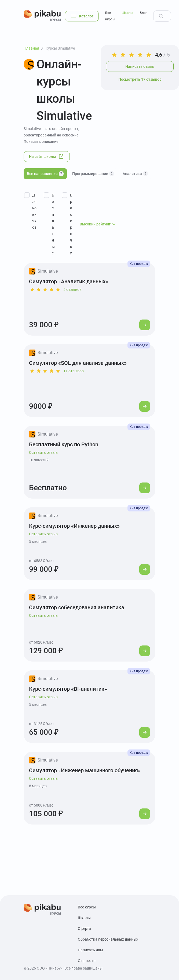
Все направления (45, 174)
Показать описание (41, 142)
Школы (127, 13)
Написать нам (90, 950)
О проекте (87, 961)
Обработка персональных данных (108, 939)
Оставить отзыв (43, 452)
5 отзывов (72, 289)
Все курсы (110, 16)
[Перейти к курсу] (145, 325)
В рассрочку (71, 224)
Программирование (93, 174)
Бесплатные (53, 224)
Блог (143, 13)
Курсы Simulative (60, 48)
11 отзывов (74, 371)
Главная (32, 48)
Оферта (84, 929)
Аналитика (135, 174)
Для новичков (34, 211)
